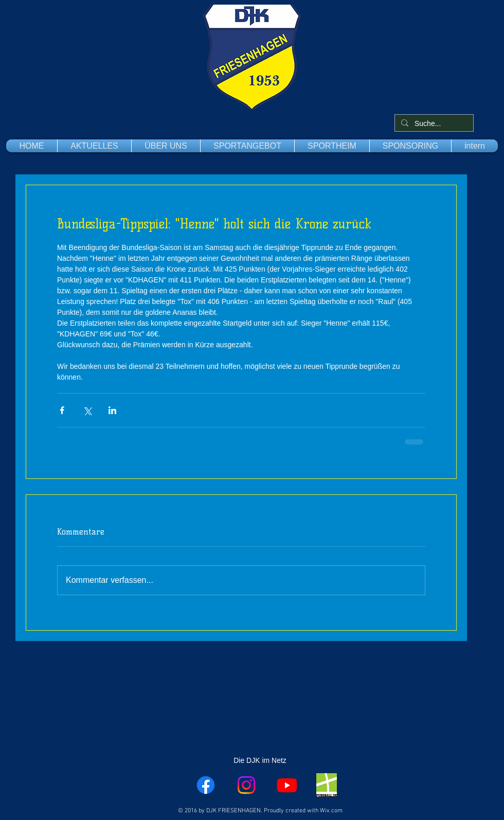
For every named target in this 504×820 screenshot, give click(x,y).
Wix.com (331, 811)
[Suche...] (433, 124)
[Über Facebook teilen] (62, 410)
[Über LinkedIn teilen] (112, 410)
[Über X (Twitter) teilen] (87, 410)
